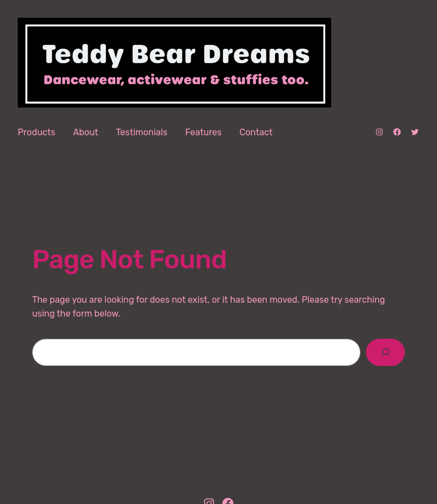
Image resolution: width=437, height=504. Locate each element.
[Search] (386, 352)
